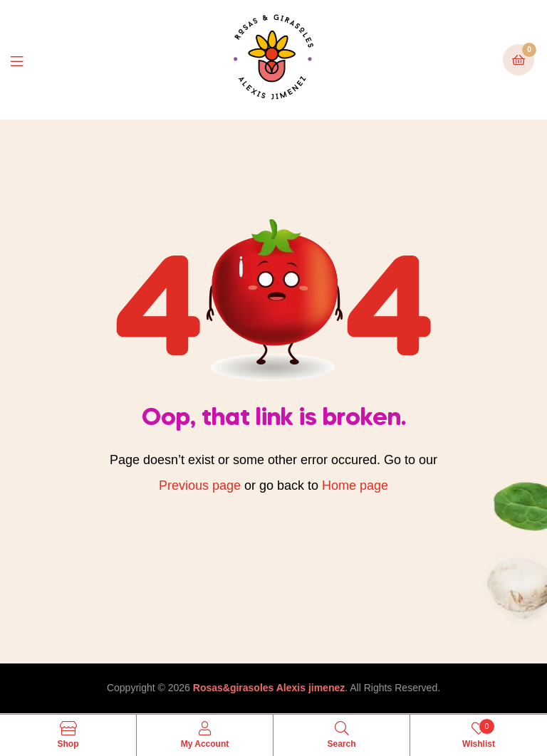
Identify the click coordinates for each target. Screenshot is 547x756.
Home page (355, 485)
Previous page (200, 485)
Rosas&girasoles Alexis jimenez (269, 688)
